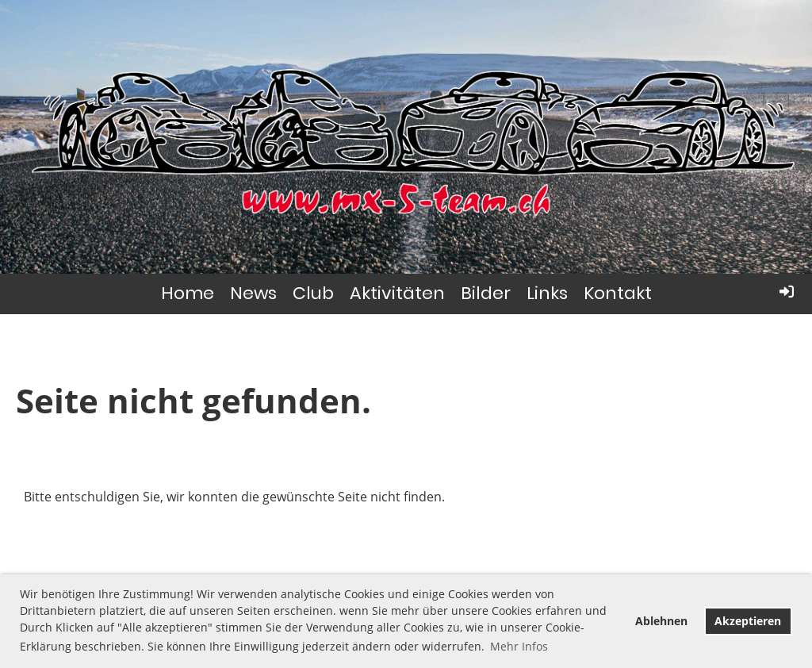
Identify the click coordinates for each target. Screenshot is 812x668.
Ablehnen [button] (661, 621)
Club (313, 293)
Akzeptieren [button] (748, 621)
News (253, 293)
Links (547, 293)
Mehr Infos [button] (519, 646)
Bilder (486, 293)
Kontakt (618, 293)
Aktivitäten (397, 293)
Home (188, 293)
